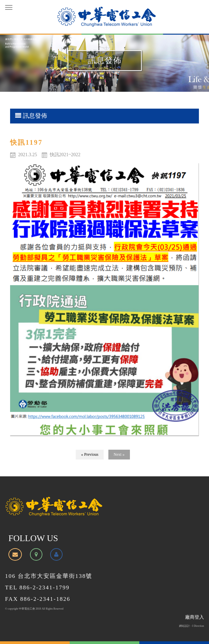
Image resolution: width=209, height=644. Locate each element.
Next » (119, 454)
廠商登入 (195, 617)
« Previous (90, 454)
